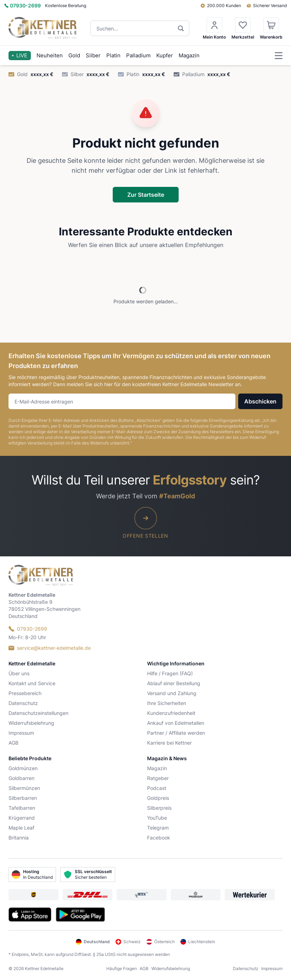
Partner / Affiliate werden (176, 733)
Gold (74, 55)
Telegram (158, 828)
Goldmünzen (23, 768)
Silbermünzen (24, 788)
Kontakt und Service (32, 683)
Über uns (19, 673)
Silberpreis (159, 808)
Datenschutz (23, 703)
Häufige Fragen (122, 968)
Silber (93, 55)
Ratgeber (158, 778)
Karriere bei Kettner (169, 743)
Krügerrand (22, 818)
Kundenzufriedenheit (171, 713)
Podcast (157, 788)
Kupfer (165, 55)
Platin (113, 55)
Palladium (138, 55)
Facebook (159, 838)
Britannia (19, 838)
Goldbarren (21, 778)
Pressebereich (25, 693)
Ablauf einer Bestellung (174, 683)
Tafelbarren (22, 808)
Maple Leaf (21, 828)
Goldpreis (158, 798)
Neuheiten (50, 55)
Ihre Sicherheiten (167, 703)
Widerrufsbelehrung (31, 723)
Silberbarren (23, 798)
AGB (13, 743)
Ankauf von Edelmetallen (176, 723)
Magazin (189, 55)
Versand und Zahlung (172, 693)
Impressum (21, 733)
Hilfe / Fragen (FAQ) (170, 673)
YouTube (157, 818)
